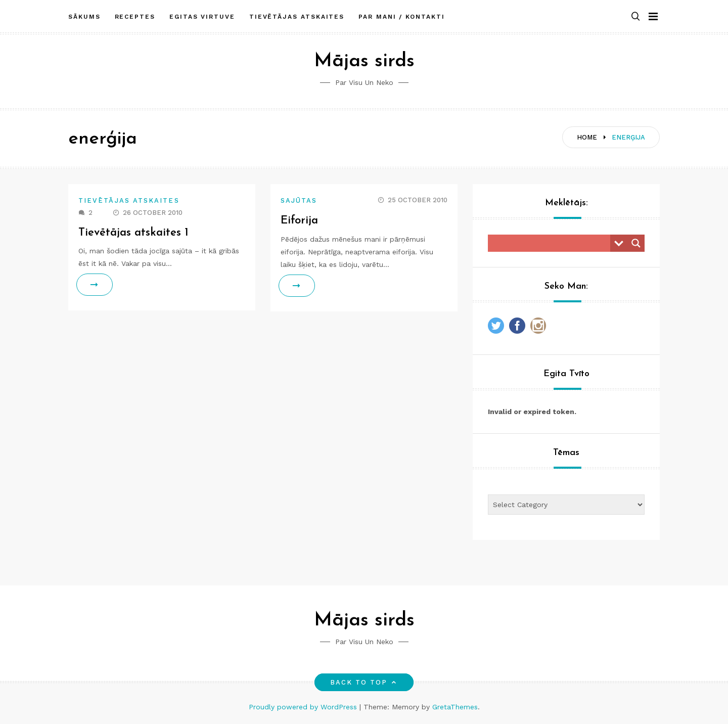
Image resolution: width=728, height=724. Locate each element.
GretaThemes (455, 707)
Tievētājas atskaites (297, 17)
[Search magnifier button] (636, 243)
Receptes (135, 17)
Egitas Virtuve (202, 17)
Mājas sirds (364, 61)
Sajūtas (299, 200)
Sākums (84, 17)
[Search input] (552, 243)
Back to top (364, 682)
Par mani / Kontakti (401, 17)
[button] (635, 17)
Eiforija (299, 221)
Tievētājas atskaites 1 (133, 233)
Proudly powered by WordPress (304, 707)
